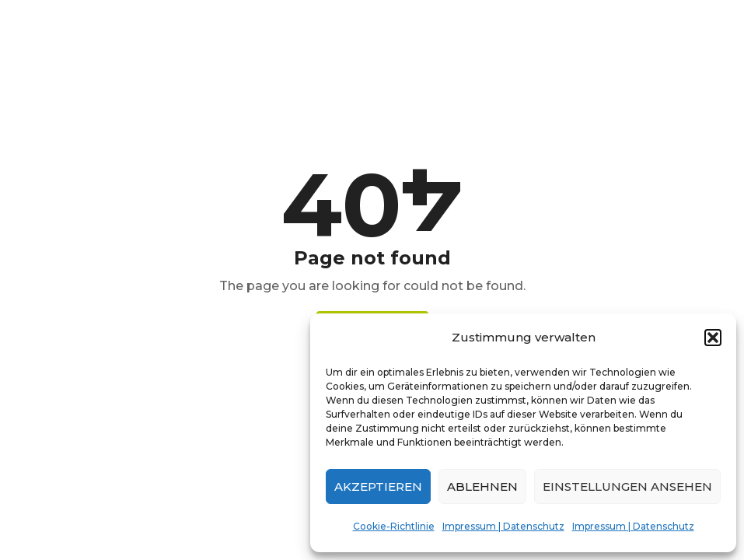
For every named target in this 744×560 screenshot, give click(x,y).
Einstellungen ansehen (627, 486)
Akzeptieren (378, 486)
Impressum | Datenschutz (503, 526)
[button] (713, 338)
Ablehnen (482, 486)
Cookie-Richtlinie (394, 526)
